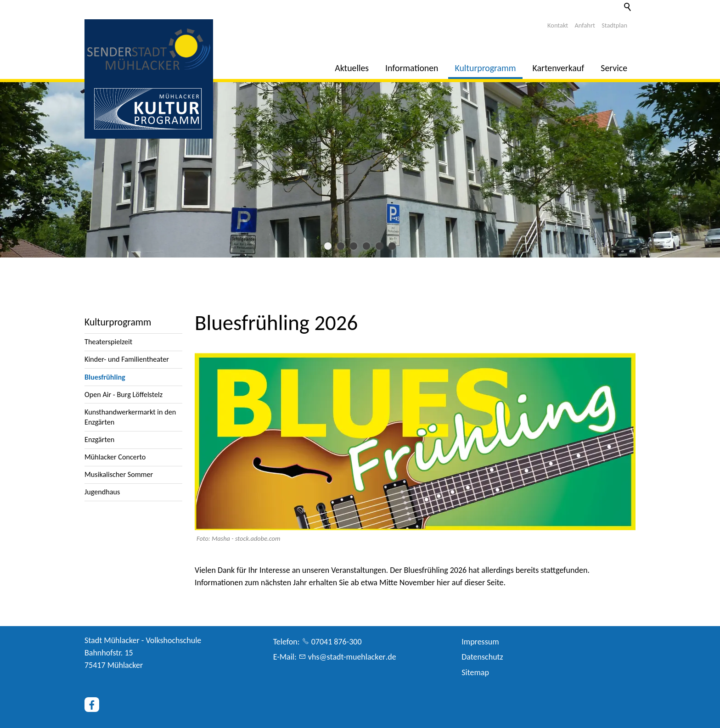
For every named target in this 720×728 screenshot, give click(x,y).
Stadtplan (614, 25)
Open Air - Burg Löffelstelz (124, 395)
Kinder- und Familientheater (127, 359)
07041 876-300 (337, 642)
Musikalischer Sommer (119, 474)
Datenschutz (482, 657)
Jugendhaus (102, 492)
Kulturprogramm (486, 68)
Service (614, 68)
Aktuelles (352, 68)
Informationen (412, 68)
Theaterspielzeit (108, 342)
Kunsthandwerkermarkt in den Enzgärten (130, 417)
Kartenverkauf (559, 68)
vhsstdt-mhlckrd (352, 657)
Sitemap (475, 672)
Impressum (480, 642)
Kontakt (558, 25)
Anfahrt (585, 25)
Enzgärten (99, 440)
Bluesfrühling (105, 377)
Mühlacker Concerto (115, 457)
